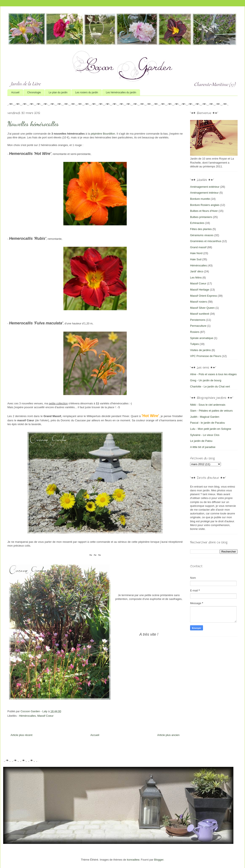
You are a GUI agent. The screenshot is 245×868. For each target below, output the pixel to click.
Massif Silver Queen (202, 308)
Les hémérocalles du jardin (121, 92)
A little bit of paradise (203, 447)
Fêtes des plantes (201, 229)
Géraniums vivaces (202, 235)
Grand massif (198, 247)
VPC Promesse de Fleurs (206, 356)
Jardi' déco (197, 271)
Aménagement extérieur (205, 187)
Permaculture (198, 326)
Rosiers (195, 332)
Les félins (196, 278)
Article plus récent (21, 735)
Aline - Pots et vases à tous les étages (213, 374)
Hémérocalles (27, 716)
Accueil (15, 92)
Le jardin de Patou (201, 441)
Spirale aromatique (202, 338)
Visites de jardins (200, 350)
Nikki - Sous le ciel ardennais (208, 405)
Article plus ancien (169, 735)
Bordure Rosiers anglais (205, 205)
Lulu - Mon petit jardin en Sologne (211, 429)
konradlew (133, 860)
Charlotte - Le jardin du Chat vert (210, 386)
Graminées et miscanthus (206, 241)
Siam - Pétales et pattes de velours (211, 411)
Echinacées (197, 223)
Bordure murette (200, 199)
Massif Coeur (46, 716)
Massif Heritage (200, 290)
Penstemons (198, 320)
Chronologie (34, 92)
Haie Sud (196, 259)
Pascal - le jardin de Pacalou (208, 423)
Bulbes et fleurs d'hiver (204, 211)
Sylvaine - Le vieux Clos (205, 435)
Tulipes (194, 344)
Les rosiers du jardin (87, 92)
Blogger (159, 860)
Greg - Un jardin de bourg (206, 380)
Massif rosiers (199, 302)
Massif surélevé (200, 314)
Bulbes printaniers (201, 217)
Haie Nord (196, 253)
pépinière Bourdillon (103, 134)
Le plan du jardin (58, 92)
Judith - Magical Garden (205, 417)
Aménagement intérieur (204, 193)
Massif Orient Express (203, 296)
